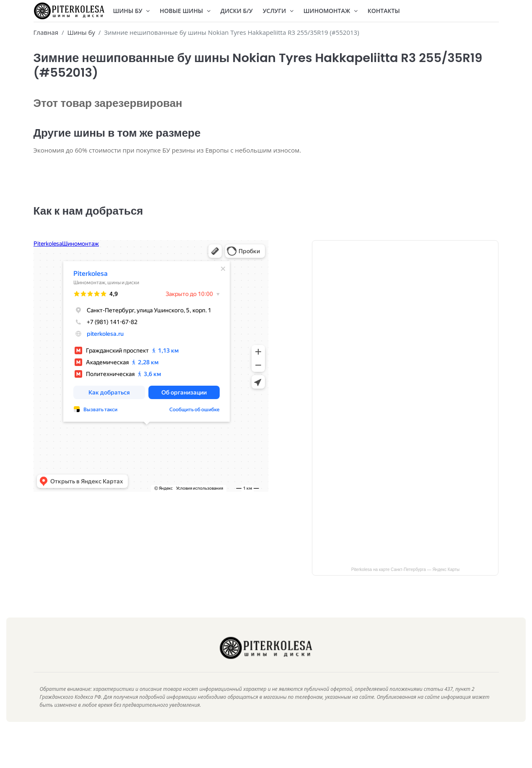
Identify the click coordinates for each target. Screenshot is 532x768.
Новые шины (185, 11)
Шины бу (81, 32)
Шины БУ (132, 11)
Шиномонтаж (331, 11)
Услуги (278, 11)
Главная (46, 32)
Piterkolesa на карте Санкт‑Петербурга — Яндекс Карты (406, 582)
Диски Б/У (237, 11)
